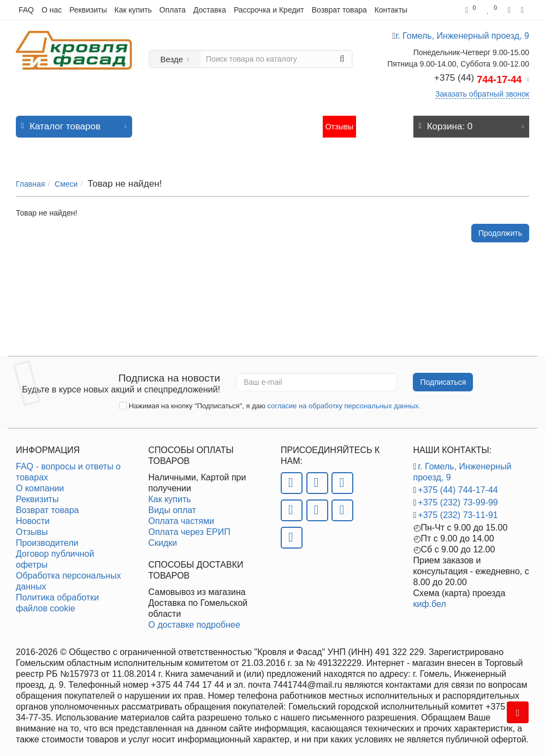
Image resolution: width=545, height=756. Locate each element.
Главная (30, 173)
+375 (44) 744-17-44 (458, 484)
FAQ (26, 10)
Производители (47, 537)
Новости (275, 121)
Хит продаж (207, 121)
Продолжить (500, 222)
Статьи (307, 121)
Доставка (210, 10)
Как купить (133, 10)
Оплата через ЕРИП (189, 526)
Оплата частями (182, 516)
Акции (244, 121)
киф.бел (430, 599)
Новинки (166, 121)
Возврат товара (339, 10)
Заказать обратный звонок (482, 94)
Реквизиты (88, 10)
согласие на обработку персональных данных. (344, 400)
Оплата (173, 10)
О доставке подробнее (194, 619)
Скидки (163, 537)
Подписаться (443, 377)
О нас (52, 10)
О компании (40, 483)
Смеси (66, 173)
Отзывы (339, 121)
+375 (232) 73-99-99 (458, 497)
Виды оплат (173, 505)
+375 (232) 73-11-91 (458, 510)
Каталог (74, 118)
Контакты (391, 10)
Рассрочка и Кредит (269, 10)
